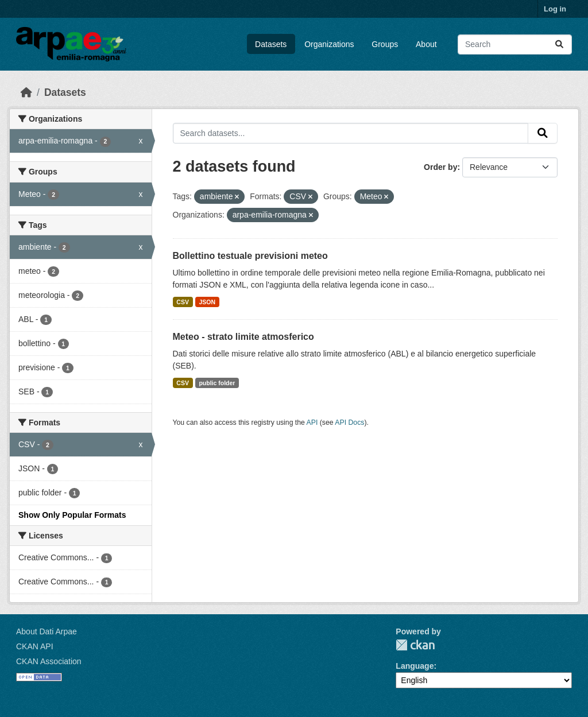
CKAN (415, 645)
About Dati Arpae (47, 631)
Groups (385, 44)
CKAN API (35, 646)
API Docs (349, 423)
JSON (207, 302)
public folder (217, 383)
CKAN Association (49, 661)
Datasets (271, 44)
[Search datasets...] (515, 44)
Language (415, 666)
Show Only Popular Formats (72, 515)
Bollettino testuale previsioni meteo (250, 256)
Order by (440, 167)
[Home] (26, 92)
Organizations (329, 44)
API (312, 423)
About (426, 44)
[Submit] (559, 44)
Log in (555, 9)
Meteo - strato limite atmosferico (243, 337)
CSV (183, 302)
